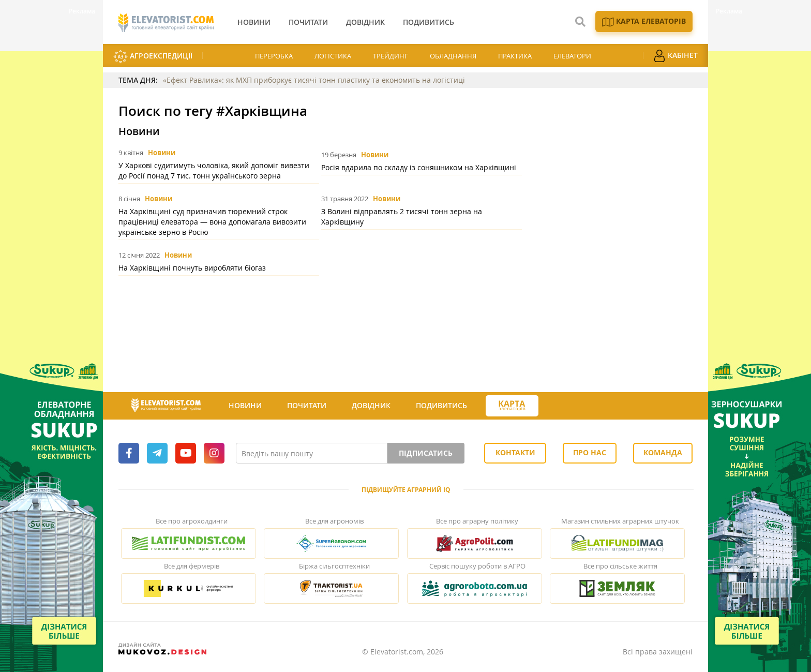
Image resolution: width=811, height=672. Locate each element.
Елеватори (572, 56)
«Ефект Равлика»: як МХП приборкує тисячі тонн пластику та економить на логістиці (314, 80)
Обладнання (453, 56)
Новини (162, 153)
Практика (515, 56)
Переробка (274, 56)
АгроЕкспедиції (153, 57)
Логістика (333, 56)
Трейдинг (391, 56)
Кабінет (675, 56)
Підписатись (426, 453)
